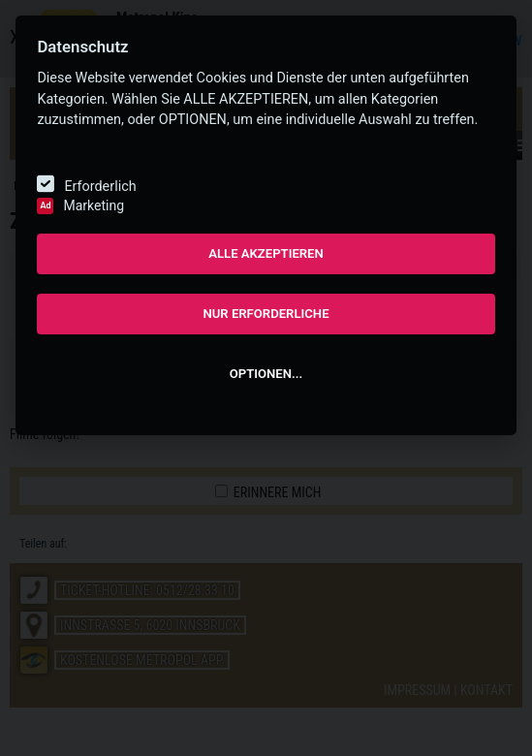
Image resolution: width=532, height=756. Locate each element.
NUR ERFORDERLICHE (266, 314)
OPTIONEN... (266, 374)
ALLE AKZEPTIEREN (266, 253)
